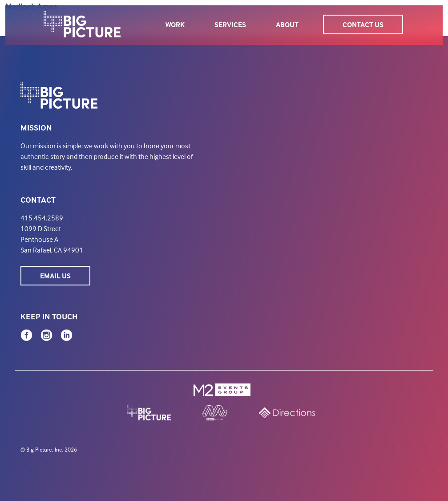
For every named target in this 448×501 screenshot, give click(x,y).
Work (175, 24)
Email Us (55, 276)
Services (230, 24)
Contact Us (363, 24)
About (287, 24)
